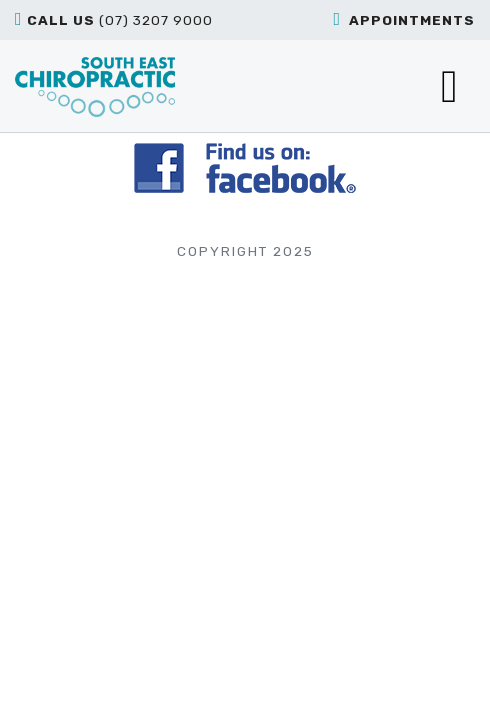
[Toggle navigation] (449, 86)
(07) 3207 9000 (114, 19)
